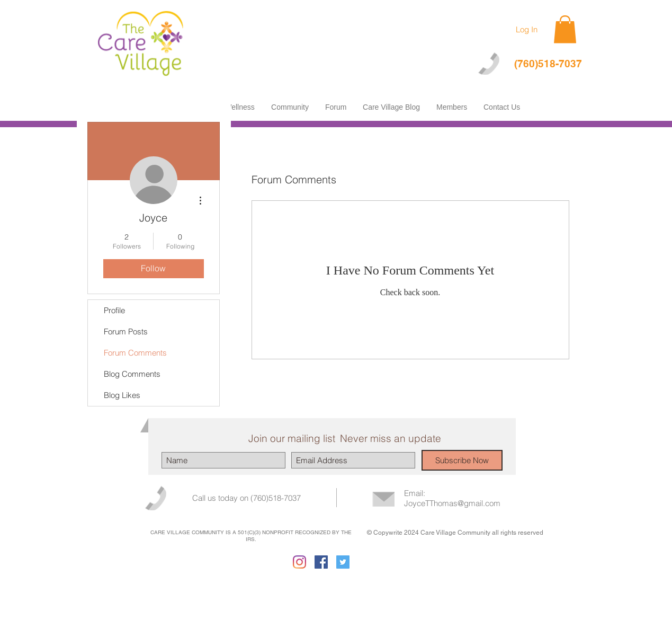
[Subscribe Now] (462, 460)
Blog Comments (132, 374)
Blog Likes (122, 395)
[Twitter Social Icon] (343, 562)
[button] (565, 29)
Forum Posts (126, 331)
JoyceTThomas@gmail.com (452, 503)
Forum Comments (135, 353)
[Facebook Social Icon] (321, 562)
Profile (114, 310)
